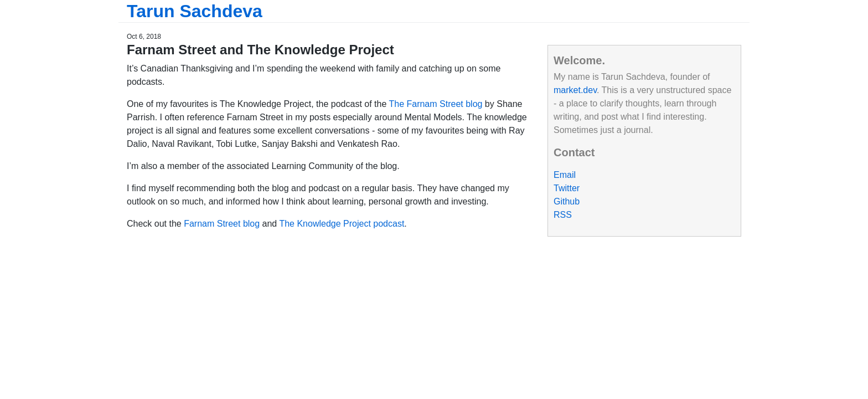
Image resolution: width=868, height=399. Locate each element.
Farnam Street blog (222, 224)
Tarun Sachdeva (195, 11)
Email (565, 175)
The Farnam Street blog (435, 104)
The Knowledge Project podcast (342, 224)
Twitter (567, 188)
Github (567, 201)
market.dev (575, 90)
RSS (563, 215)
